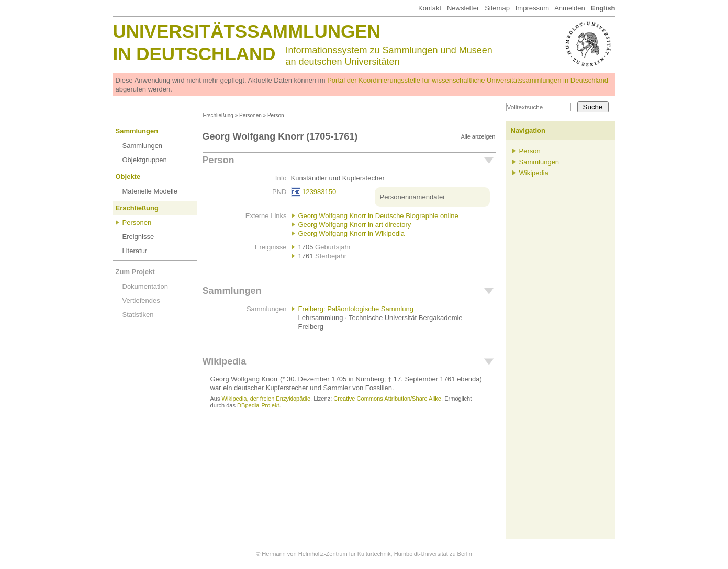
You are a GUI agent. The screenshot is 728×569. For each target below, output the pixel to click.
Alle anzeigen (478, 136)
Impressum (532, 8)
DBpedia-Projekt (258, 405)
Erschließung (218, 115)
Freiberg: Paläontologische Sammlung (356, 309)
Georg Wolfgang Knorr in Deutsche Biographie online (378, 216)
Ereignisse (138, 237)
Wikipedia (225, 361)
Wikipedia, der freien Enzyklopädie (266, 399)
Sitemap (497, 8)
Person (219, 160)
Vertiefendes (141, 300)
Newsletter (463, 8)
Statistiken (138, 315)
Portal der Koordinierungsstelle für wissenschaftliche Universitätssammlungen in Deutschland (468, 80)
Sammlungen (137, 131)
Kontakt (430, 8)
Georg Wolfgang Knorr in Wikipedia (352, 234)
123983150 (319, 192)
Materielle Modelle (150, 191)
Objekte (128, 177)
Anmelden (570, 8)
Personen (250, 115)
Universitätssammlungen (247, 31)
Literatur (135, 251)
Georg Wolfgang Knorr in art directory (355, 225)
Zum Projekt (135, 272)
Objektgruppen (145, 160)
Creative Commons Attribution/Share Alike (387, 399)
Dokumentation (145, 286)
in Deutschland (194, 54)
